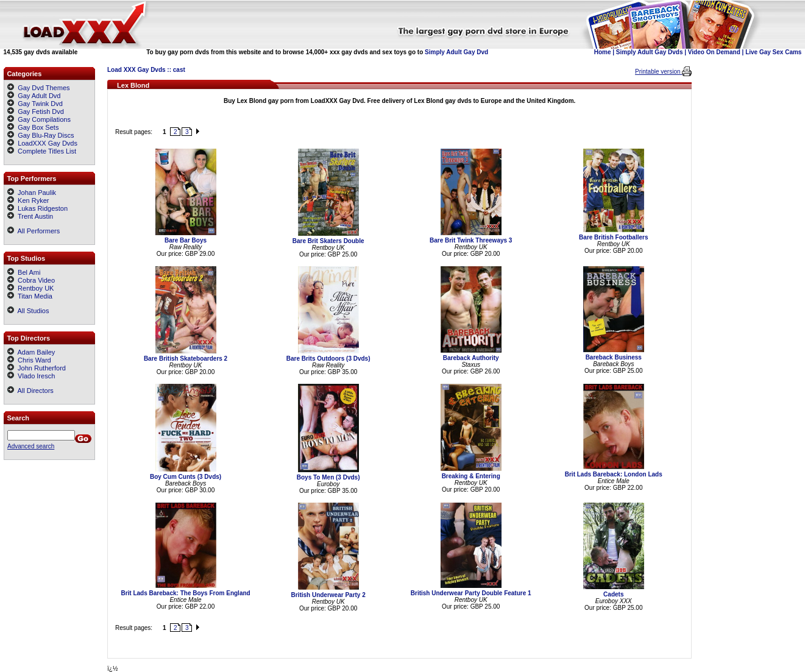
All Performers (34, 231)
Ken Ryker (28, 200)
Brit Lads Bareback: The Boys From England (185, 593)
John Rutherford (37, 368)
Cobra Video (31, 280)
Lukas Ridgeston (37, 208)
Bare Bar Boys (186, 240)
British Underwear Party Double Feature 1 (471, 593)
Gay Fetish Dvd (41, 111)
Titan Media (30, 296)
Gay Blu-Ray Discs (46, 135)
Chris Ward (29, 360)
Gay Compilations (44, 119)
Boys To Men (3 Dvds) (328, 477)
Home (603, 52)
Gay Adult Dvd (39, 96)
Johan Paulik (32, 193)
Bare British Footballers (613, 237)
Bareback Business (614, 357)
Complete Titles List (42, 151)
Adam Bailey (31, 352)
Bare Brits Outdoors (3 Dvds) (328, 359)
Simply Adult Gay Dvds (650, 52)
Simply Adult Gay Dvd (456, 52)
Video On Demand (714, 52)
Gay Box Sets (38, 127)
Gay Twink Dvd (40, 104)
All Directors (30, 391)
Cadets (613, 594)
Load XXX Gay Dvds (137, 70)
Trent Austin (30, 216)
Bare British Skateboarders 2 (186, 359)
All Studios (28, 311)
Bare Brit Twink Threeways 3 (471, 240)
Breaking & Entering (471, 476)
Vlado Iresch (31, 376)
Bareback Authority (471, 358)
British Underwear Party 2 (328, 595)
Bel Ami (24, 272)
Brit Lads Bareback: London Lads (614, 474)
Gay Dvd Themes (44, 88)
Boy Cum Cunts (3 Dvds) (186, 477)
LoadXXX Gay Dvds (48, 143)
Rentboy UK (30, 288)
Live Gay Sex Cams (773, 52)
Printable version (658, 72)
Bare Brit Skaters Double (328, 241)
